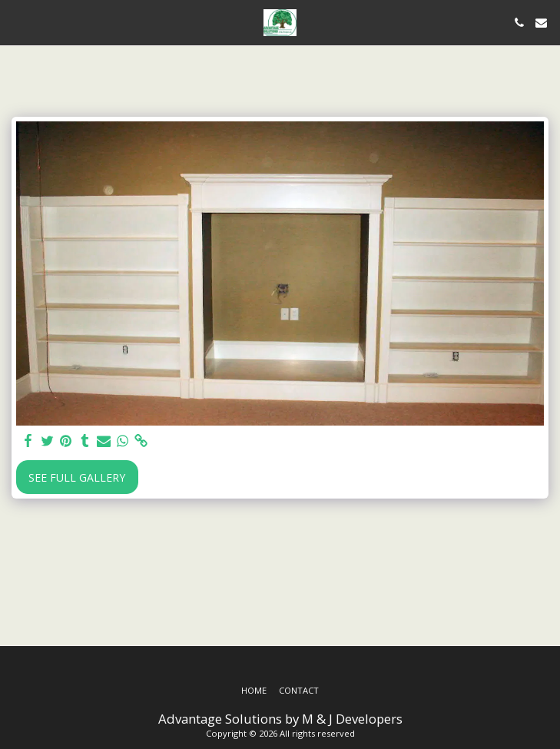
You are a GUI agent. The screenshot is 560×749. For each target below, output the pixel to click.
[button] (17, 22)
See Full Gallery (77, 477)
